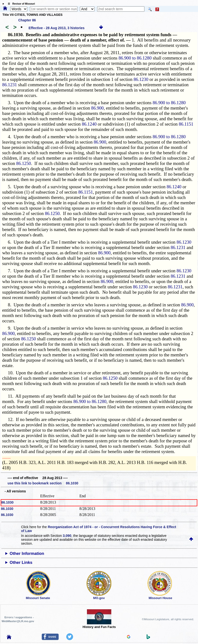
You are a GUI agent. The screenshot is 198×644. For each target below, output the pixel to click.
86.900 (97, 108)
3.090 (67, 536)
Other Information (27, 554)
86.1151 (186, 124)
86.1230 (141, 79)
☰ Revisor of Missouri (20, 4)
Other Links (21, 562)
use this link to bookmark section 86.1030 (43, 483)
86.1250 (24, 163)
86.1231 (10, 85)
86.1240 (89, 124)
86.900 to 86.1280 (135, 58)
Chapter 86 (27, 20)
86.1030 (7, 502)
